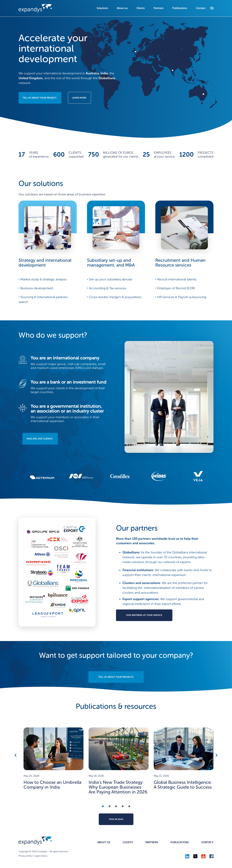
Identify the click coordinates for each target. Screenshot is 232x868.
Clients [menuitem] (141, 8)
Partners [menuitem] (159, 8)
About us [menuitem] (122, 8)
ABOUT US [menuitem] (104, 842)
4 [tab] (123, 806)
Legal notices (41, 856)
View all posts (116, 819)
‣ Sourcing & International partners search (43, 299)
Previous (16, 755)
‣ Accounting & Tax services (107, 288)
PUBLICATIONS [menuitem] (180, 842)
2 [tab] (109, 806)
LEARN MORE (79, 98)
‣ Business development (36, 288)
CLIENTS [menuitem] (128, 842)
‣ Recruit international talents (176, 279)
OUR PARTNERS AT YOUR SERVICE (144, 615)
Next (216, 755)
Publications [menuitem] (180, 8)
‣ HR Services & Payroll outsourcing (181, 297)
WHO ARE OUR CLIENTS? (40, 439)
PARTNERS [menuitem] (152, 842)
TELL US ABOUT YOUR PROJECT (40, 98)
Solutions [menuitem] (102, 8)
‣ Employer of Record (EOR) (175, 288)
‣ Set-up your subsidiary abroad (110, 279)
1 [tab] (103, 806)
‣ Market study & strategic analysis (43, 279)
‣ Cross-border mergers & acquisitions (114, 297)
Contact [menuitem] (201, 8)
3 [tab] (116, 806)
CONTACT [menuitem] (207, 842)
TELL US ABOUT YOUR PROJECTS (116, 677)
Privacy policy (25, 856)
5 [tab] (129, 806)
